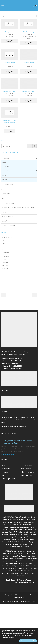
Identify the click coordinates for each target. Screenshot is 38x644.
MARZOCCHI (6, 256)
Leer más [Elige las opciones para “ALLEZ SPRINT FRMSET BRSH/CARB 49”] (9, 131)
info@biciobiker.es (12, 363)
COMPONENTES (7, 185)
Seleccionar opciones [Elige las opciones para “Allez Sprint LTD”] (9, 41)
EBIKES (4, 162)
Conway (4, 247)
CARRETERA (6, 167)
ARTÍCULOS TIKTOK (8, 226)
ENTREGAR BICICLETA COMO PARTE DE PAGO (18, 208)
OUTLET (4, 212)
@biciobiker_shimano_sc (18, 426)
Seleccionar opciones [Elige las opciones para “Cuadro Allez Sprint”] (9, 101)
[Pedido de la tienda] (28, 16)
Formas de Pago (26, 469)
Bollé (3, 244)
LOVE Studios (24, 595)
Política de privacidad (8, 479)
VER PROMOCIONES (10, 16)
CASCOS (4, 189)
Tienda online (6, 469)
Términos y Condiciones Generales (24, 601)
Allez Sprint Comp (29, 32)
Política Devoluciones (27, 472)
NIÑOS (4, 175)
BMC (3, 241)
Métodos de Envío (26, 465)
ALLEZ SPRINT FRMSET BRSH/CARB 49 (10, 122)
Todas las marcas (7, 237)
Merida (4, 259)
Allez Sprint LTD (9, 32)
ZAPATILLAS (6, 194)
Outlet (4, 465)
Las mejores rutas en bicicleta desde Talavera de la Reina (17, 442)
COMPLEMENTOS (8, 203)
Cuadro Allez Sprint (9, 92)
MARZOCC (5, 253)
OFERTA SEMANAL (8, 217)
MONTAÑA (6, 171)
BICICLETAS (6, 159)
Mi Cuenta (5, 472)
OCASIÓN (5, 221)
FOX (3, 198)
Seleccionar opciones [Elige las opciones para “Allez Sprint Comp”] (28, 43)
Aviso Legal (7, 601)
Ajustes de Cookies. (8, 637)
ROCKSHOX (6, 265)
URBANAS (5, 180)
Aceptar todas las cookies (28, 641)
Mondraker (5, 262)
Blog (3, 475)
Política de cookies (26, 475)
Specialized (9, 34)
